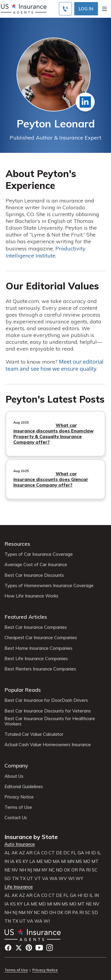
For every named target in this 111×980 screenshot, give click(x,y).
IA (12, 861)
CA (37, 853)
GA (81, 853)
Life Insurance (19, 887)
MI (63, 861)
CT (52, 853)
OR (75, 870)
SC (95, 870)
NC (52, 870)
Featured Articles (26, 617)
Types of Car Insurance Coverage (39, 554)
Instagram (50, 948)
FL (74, 853)
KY (25, 861)
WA (53, 879)
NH (23, 870)
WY (79, 879)
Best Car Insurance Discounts (34, 575)
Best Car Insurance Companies (36, 627)
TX (23, 879)
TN (15, 879)
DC (67, 853)
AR (29, 853)
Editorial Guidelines (24, 787)
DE (59, 853)
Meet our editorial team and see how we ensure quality (55, 365)
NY (44, 870)
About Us (14, 776)
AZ (22, 853)
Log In (86, 9)
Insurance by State (31, 837)
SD (8, 879)
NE (7, 870)
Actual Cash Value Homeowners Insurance (48, 745)
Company (16, 766)
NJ (30, 870)
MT (95, 861)
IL (99, 853)
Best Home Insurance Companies (38, 648)
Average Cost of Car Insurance (36, 565)
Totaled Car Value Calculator (34, 734)
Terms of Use (18, 807)
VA (45, 879)
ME (40, 861)
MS (79, 861)
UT (30, 879)
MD (48, 861)
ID (94, 853)
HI (88, 853)
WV (63, 879)
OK (67, 870)
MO (87, 861)
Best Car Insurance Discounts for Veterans (48, 711)
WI (71, 879)
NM (37, 870)
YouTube (39, 948)
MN (71, 861)
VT (38, 879)
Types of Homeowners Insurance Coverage (49, 586)
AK (15, 853)
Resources (17, 544)
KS (18, 861)
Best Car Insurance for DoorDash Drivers (46, 700)
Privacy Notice (19, 797)
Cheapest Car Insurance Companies (41, 638)
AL (7, 853)
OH (53, 913)
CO (44, 853)
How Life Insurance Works (31, 596)
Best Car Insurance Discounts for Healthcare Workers (50, 721)
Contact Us (16, 818)
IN (7, 861)
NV (15, 870)
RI (88, 870)
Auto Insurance (20, 844)
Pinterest (29, 948)
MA (56, 861)
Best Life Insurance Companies (36, 659)
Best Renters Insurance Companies (40, 669)
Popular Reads (23, 690)
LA (32, 861)
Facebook (8, 948)
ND (59, 870)
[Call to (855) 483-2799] (65, 9)
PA (82, 870)
